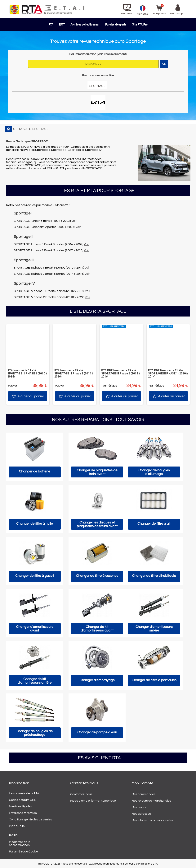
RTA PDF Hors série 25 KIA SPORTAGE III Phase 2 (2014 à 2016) (121, 373)
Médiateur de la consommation (20, 843)
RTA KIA (22, 129)
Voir (74, 221)
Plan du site (17, 826)
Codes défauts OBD (23, 800)
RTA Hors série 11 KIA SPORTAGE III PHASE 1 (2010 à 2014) (27, 373)
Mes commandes (143, 794)
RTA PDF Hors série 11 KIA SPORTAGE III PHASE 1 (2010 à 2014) (168, 373)
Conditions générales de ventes (31, 819)
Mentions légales (20, 806)
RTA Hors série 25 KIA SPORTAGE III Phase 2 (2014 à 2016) (74, 373)
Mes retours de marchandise (151, 801)
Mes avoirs (139, 807)
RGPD (13, 835)
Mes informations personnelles (152, 820)
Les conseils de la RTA (24, 793)
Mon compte (142, 783)
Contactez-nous (81, 794)
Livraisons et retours (23, 813)
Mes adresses (141, 814)
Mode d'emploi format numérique (93, 801)
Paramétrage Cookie (23, 852)
